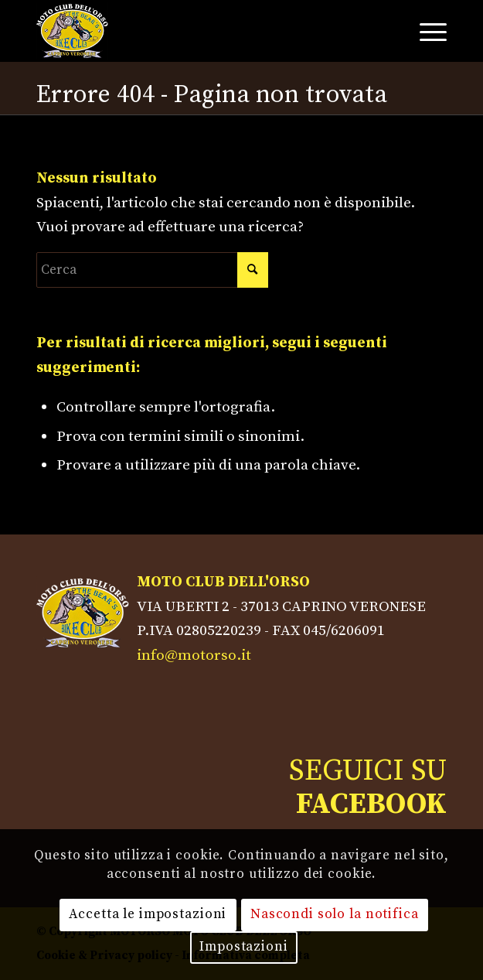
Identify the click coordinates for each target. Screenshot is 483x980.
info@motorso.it (194, 655)
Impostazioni (243, 947)
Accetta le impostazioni (148, 914)
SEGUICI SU (368, 787)
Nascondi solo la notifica (335, 914)
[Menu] (425, 31)
